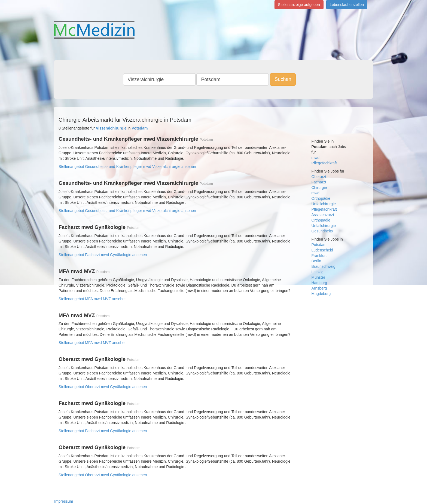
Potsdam (319, 245)
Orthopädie (321, 198)
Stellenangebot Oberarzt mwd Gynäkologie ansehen (103, 387)
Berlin (316, 261)
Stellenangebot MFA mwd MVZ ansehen (93, 299)
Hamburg (319, 283)
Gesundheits (322, 231)
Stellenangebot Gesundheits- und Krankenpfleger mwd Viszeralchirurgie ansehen (127, 167)
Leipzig (318, 272)
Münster (318, 277)
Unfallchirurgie (324, 204)
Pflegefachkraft (324, 163)
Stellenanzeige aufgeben (299, 5)
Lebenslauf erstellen (347, 5)
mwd (316, 158)
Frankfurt (319, 256)
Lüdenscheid (322, 250)
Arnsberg (319, 288)
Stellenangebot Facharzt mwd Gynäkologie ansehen (103, 255)
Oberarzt (319, 177)
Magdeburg (321, 294)
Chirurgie (319, 188)
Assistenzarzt (323, 215)
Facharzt (319, 182)
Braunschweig (324, 266)
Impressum (64, 501)
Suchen (283, 79)
